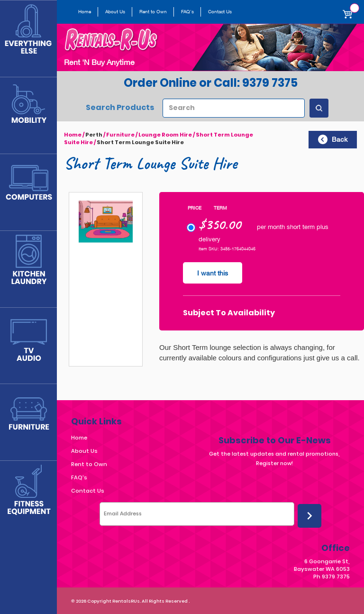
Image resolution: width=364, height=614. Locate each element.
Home (85, 12)
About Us (115, 12)
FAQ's (187, 12)
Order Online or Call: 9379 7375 (211, 83)
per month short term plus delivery (258, 233)
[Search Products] (319, 108)
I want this (213, 273)
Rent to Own (153, 12)
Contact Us (220, 12)
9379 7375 (336, 577)
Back (333, 139)
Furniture (120, 135)
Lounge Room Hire (165, 135)
